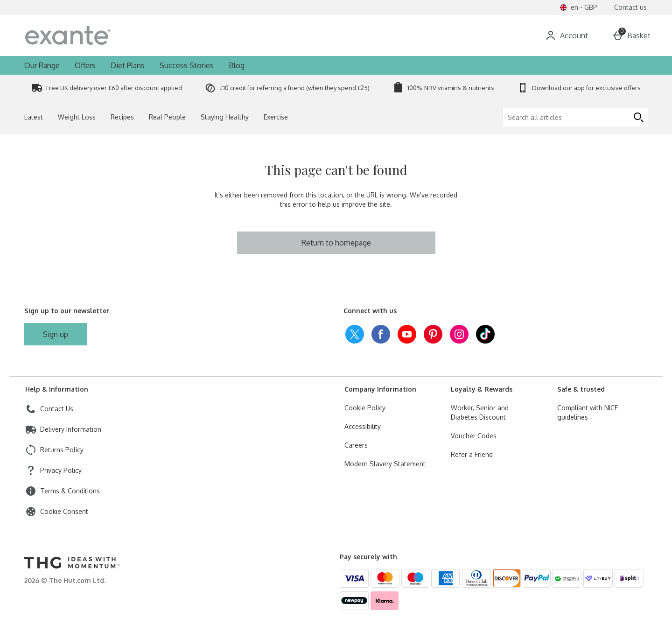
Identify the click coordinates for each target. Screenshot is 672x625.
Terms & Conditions (70, 491)
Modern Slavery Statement (385, 464)
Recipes (122, 117)
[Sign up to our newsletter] (56, 334)
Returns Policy (62, 450)
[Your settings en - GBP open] (578, 7)
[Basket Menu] (631, 35)
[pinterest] (433, 334)
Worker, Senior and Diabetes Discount (480, 412)
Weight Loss (77, 117)
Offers (85, 65)
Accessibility (363, 426)
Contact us (630, 7)
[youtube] (407, 334)
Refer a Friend (472, 454)
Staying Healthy (225, 117)
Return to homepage (336, 243)
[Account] (567, 35)
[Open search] (431, 35)
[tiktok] (485, 334)
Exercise (276, 117)
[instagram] (459, 334)
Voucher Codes (474, 436)
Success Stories (187, 65)
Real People (167, 117)
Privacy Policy (61, 470)
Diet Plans (128, 65)
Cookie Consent (64, 511)
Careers (356, 445)
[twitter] (355, 334)
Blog (237, 65)
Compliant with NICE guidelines (588, 412)
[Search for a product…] (316, 35)
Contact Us (57, 409)
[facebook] (381, 334)
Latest (34, 117)
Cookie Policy (365, 408)
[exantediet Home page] (105, 35)
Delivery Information (71, 429)
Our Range (42, 65)
